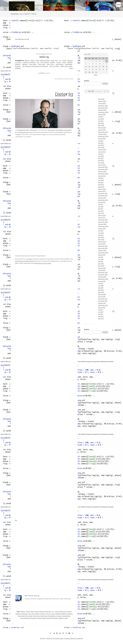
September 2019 (103, 253)
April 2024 (101, 145)
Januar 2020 (102, 244)
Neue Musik (33, 64)
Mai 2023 (101, 158)
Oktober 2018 (102, 277)
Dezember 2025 (103, 106)
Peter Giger (42, 64)
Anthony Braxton (45, 60)
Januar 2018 (102, 297)
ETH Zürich (18, 62)
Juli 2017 (101, 310)
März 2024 (101, 147)
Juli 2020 (101, 231)
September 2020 (103, 226)
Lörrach (59, 62)
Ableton (27, 60)
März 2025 (101, 125)
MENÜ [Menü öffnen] (119, 5)
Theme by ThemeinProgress (55, 639)
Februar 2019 (102, 268)
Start (17, 39)
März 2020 (101, 240)
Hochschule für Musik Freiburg (24, 261)
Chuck (64, 60)
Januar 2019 (102, 270)
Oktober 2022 (102, 172)
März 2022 (101, 187)
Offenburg (33, 130)
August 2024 (102, 139)
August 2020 (102, 229)
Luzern (64, 62)
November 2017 (103, 301)
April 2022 (101, 185)
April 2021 (101, 211)
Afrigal (43, 54)
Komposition (67, 130)
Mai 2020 (101, 235)
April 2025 (101, 123)
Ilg (71, 94)
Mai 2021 (101, 209)
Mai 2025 (101, 121)
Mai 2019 (101, 262)
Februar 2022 (102, 189)
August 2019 (102, 255)
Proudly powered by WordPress (74, 639)
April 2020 (101, 237)
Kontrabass (60, 130)
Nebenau (25, 64)
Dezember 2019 (103, 246)
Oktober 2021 (102, 198)
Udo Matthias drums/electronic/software (35, 66)
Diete (60, 94)
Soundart (18, 66)
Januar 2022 (102, 191)
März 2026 (101, 99)
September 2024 (103, 136)
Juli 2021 (100, 204)
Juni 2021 (101, 207)
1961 (27, 130)
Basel (53, 60)
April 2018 (101, 290)
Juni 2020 (101, 233)
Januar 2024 (102, 152)
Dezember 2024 (103, 132)
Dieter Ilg (70, 60)
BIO (16, 520)
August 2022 (102, 176)
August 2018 (102, 281)
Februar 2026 (102, 101)
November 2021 (103, 196)
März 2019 (101, 266)
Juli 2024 (101, 141)
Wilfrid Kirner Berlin (66, 66)
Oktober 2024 (102, 134)
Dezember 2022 (103, 167)
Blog (20, 39)
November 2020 (103, 222)
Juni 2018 (101, 286)
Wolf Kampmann (24, 132)
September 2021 (103, 200)
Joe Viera (29, 259)
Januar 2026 (102, 103)
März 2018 (101, 292)
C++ (60, 60)
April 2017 (101, 316)
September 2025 (103, 112)
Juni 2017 (101, 312)
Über (23, 39)
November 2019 (103, 248)
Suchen (87, 81)
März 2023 (101, 163)
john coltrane (45, 62)
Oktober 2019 (102, 251)
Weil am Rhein (54, 66)
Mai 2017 (101, 314)
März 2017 (101, 319)
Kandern (53, 62)
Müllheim (18, 64)
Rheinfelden (69, 64)
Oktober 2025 (102, 110)
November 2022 (103, 169)
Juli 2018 (101, 283)
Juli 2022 (101, 178)
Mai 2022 (101, 182)
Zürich (71, 68)
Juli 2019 (101, 257)
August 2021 (102, 202)
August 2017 (102, 308)
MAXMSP (70, 62)
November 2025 (103, 108)
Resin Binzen (60, 64)
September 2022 (103, 174)
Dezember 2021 (103, 193)
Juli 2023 (101, 154)
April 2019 (101, 264)
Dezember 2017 (103, 299)
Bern (56, 60)
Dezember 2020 (103, 220)
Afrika (37, 60)
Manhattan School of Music (43, 263)
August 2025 (102, 114)
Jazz (38, 62)
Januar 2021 (102, 218)
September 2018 (103, 279)
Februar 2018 (102, 294)
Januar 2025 (102, 130)
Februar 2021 (102, 215)
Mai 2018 (101, 288)
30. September (21, 130)
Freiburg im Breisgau (29, 62)
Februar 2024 (102, 150)
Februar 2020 (102, 242)
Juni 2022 (101, 180)
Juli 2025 (101, 117)
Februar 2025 (102, 128)
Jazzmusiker (51, 130)
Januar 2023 (102, 165)
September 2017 (103, 305)
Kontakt (27, 39)
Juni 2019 (101, 259)
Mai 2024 (101, 143)
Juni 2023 (101, 156)
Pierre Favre (50, 64)
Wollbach (18, 68)
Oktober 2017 (102, 303)
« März (96, 75)
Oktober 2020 (102, 224)
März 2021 (101, 213)
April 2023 (101, 161)
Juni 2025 (101, 119)
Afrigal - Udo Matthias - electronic (62, 5)
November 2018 (103, 275)
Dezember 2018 (103, 273)
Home (21, 14)
